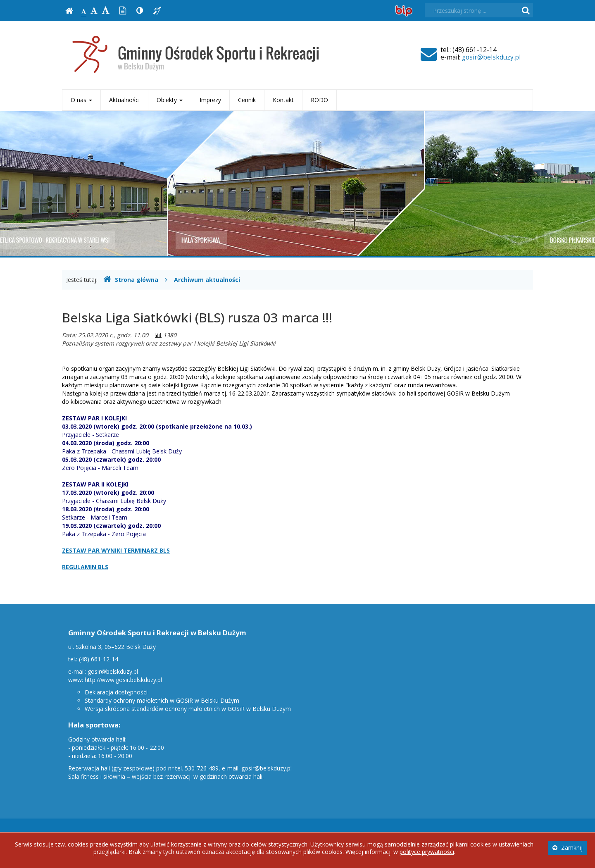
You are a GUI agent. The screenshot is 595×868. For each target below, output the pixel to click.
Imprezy (210, 100)
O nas (81, 100)
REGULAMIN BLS (85, 567)
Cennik (247, 100)
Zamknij (568, 848)
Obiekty (170, 100)
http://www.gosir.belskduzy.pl (123, 680)
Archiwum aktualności (207, 280)
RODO (319, 100)
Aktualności (124, 100)
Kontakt (283, 100)
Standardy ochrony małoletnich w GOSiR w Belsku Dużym (162, 700)
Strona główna (131, 280)
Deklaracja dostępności (116, 692)
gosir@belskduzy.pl (491, 57)
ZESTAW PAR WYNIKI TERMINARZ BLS (116, 550)
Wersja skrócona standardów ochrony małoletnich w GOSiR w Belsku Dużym (188, 709)
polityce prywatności (427, 852)
